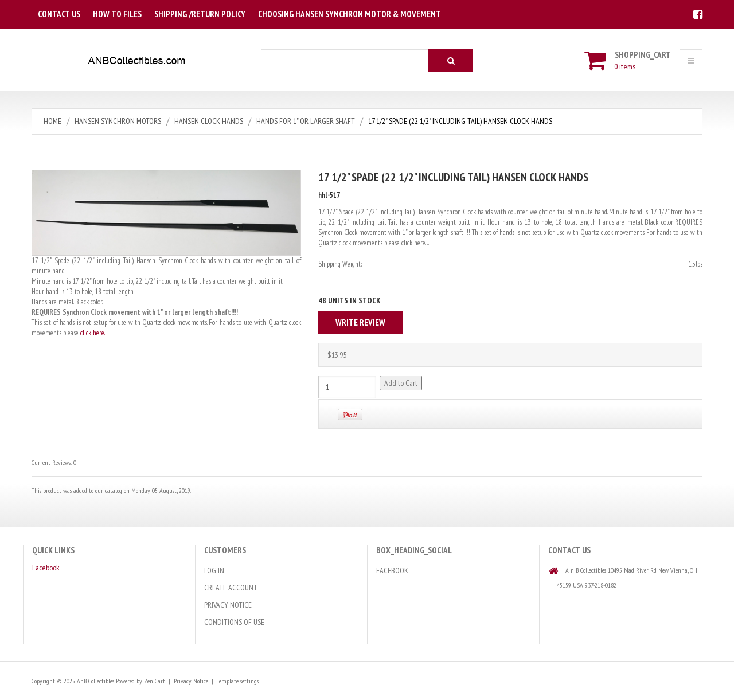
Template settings (238, 681)
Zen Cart (155, 681)
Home (52, 121)
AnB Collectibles (95, 681)
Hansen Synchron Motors (118, 121)
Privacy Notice (228, 605)
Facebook (46, 568)
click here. (93, 333)
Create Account (231, 588)
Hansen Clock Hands (209, 121)
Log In (214, 570)
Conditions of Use (234, 622)
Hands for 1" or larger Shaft (306, 121)
